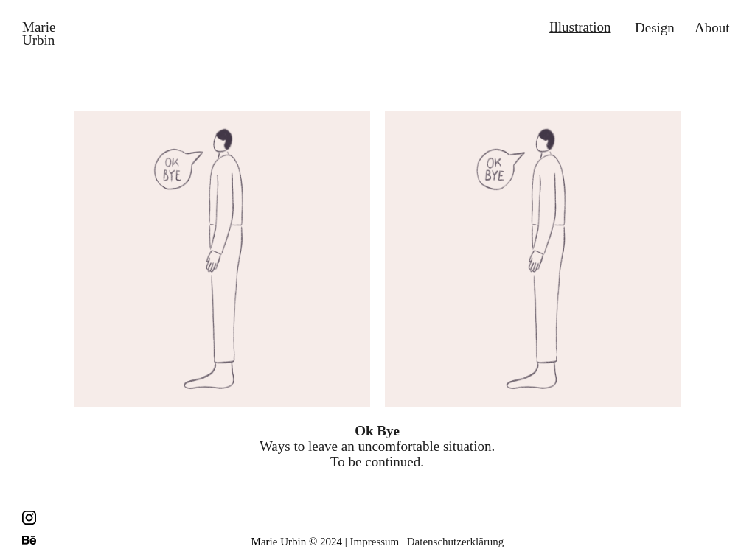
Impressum (375, 542)
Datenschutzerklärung (456, 542)
